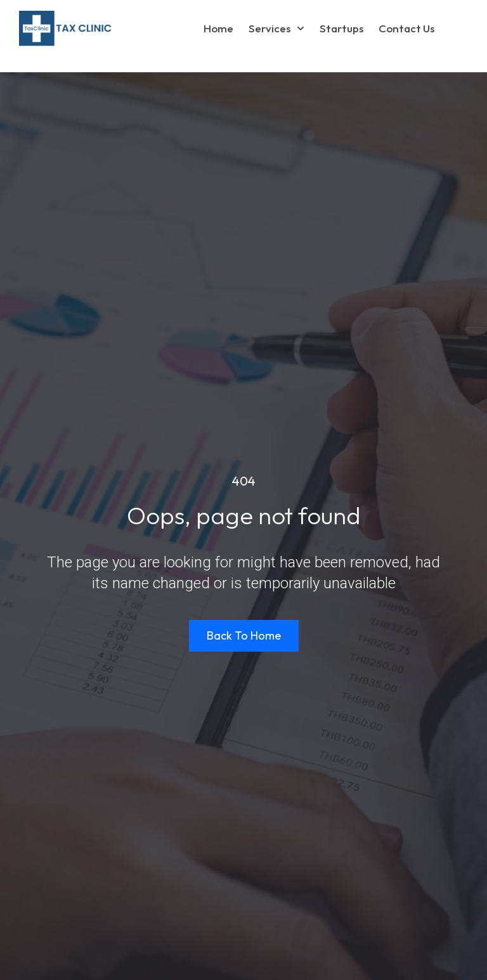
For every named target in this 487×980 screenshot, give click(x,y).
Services (276, 29)
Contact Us (406, 28)
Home (218, 28)
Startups (341, 28)
